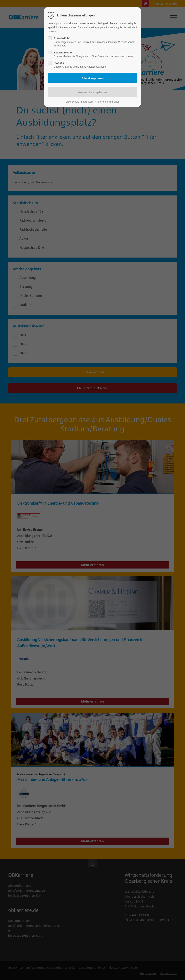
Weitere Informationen (107, 102)
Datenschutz (72, 102)
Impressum (87, 102)
